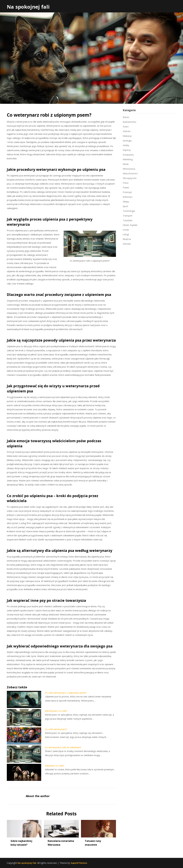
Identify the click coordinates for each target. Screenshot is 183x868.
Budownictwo (129, 122)
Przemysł (127, 192)
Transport (128, 216)
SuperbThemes (79, 863)
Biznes (126, 117)
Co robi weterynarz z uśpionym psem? (66, 693)
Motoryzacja (129, 169)
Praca (126, 183)
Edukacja (127, 136)
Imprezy (127, 150)
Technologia (129, 211)
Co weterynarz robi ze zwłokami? (63, 747)
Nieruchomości (130, 173)
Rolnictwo (128, 197)
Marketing (128, 159)
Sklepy (126, 202)
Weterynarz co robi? (56, 711)
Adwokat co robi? (55, 766)
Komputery (128, 155)
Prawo (126, 188)
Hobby (126, 145)
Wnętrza (127, 239)
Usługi (126, 234)
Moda (126, 164)
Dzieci (126, 127)
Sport (125, 206)
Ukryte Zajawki (130, 225)
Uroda (126, 230)
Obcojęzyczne (130, 178)
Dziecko (127, 131)
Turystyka (128, 220)
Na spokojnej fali (28, 7)
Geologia (127, 141)
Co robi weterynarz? (56, 729)
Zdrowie (127, 244)
